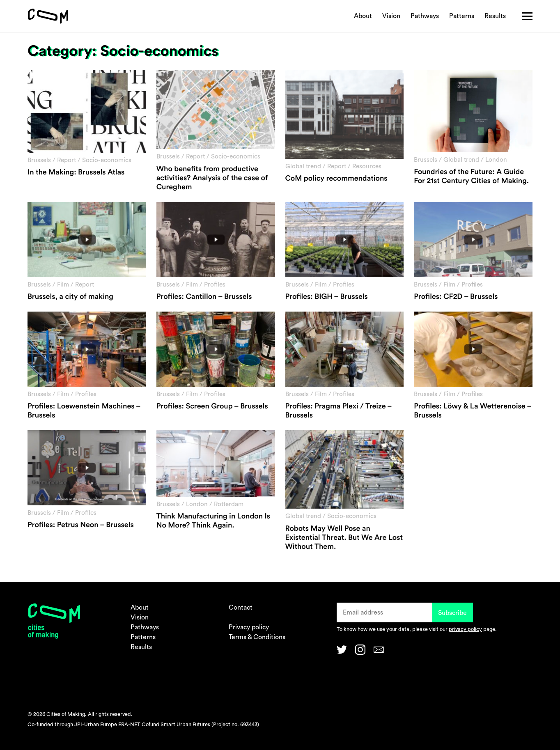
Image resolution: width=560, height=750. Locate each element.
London (496, 160)
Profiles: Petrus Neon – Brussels (81, 525)
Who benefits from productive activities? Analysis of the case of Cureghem (212, 178)
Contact (241, 608)
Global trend (303, 166)
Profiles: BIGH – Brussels (327, 297)
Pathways (425, 16)
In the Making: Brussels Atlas (76, 172)
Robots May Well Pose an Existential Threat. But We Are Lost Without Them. (344, 538)
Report (67, 160)
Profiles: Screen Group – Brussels (212, 406)
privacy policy (465, 629)
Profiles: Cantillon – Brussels (204, 297)
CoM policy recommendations (336, 179)
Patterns (462, 16)
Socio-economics (107, 160)
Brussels (39, 160)
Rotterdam (229, 504)
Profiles (215, 285)
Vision (391, 16)
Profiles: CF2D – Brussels (456, 297)
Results (495, 16)
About (363, 16)
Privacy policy (249, 627)
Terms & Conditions (257, 637)
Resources (367, 166)
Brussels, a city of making (70, 297)
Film (63, 285)
